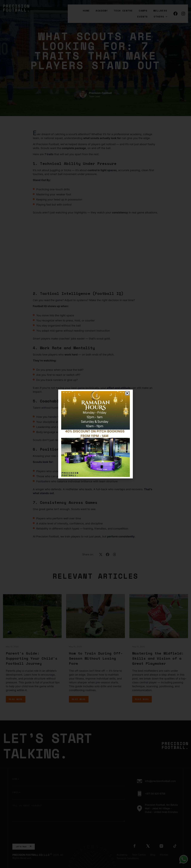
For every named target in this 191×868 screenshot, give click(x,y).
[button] (127, 393)
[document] (95, 434)
